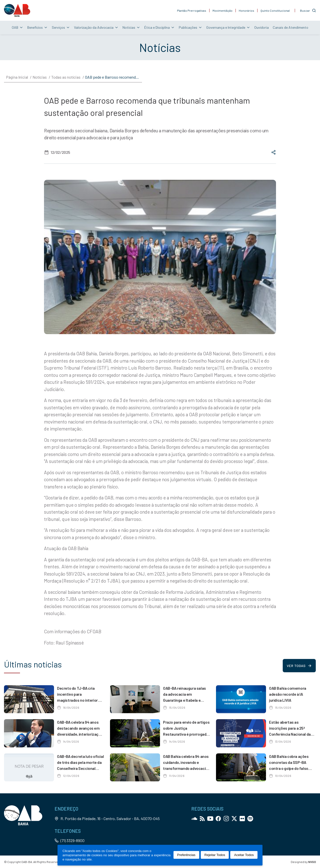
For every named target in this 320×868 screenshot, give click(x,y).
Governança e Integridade (228, 27)
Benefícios (37, 27)
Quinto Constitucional (275, 10)
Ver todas (299, 666)
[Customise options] (308, 10)
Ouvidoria (261, 27)
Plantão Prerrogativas (192, 10)
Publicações (190, 27)
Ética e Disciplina (159, 27)
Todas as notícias (66, 77)
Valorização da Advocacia (96, 27)
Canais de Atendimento (290, 27)
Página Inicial (17, 77)
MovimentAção (222, 10)
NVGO (312, 862)
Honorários (246, 10)
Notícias (131, 27)
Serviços (61, 27)
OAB (17, 27)
